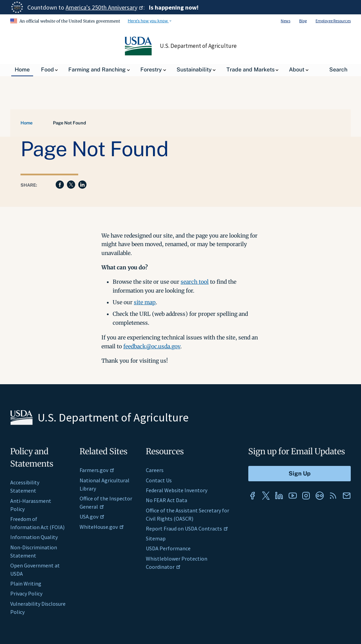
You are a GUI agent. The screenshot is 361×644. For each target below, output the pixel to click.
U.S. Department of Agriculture (198, 46)
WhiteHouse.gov (102, 527)
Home (26, 123)
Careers (155, 470)
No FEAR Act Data (166, 500)
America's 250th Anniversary (105, 7)
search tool (195, 282)
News (286, 21)
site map (145, 302)
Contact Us (159, 480)
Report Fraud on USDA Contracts (187, 528)
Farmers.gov (97, 470)
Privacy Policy (26, 593)
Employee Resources (333, 21)
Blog (303, 21)
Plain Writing (26, 583)
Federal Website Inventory (177, 490)
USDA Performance (168, 548)
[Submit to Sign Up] (300, 474)
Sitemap (156, 538)
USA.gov (92, 516)
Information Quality (34, 537)
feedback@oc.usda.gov (152, 346)
